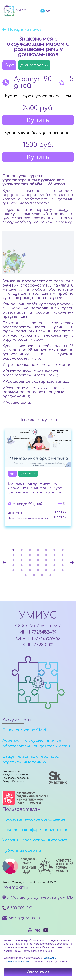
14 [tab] (63, 555)
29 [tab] (13, 570)
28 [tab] (63, 565)
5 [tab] (46, 550)
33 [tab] (46, 570)
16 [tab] (22, 560)
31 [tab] (30, 570)
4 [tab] (38, 550)
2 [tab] (22, 550)
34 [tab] (54, 570)
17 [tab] (30, 560)
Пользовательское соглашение (34, 819)
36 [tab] (26, 575)
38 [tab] (42, 575)
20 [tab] (54, 560)
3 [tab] (30, 550)
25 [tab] (38, 565)
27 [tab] (54, 565)
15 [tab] (13, 560)
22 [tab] (13, 565)
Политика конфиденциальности (35, 830)
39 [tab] (50, 575)
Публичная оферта (22, 851)
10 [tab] (30, 555)
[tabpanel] (38, 478)
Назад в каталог (25, 30)
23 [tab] (22, 565)
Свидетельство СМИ (24, 730)
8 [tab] (13, 555)
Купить (38, 120)
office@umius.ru (21, 918)
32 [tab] (38, 570)
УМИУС (38, 616)
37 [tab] (34, 575)
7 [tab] (63, 550)
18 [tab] (38, 560)
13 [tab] (54, 555)
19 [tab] (46, 560)
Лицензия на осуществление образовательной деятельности (36, 743)
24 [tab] (30, 565)
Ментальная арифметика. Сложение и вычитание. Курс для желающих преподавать (35, 488)
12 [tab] (46, 555)
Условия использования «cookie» (35, 840)
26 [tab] (46, 565)
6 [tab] (54, 550)
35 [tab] (63, 570)
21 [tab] (63, 560)
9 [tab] (22, 555)
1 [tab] (13, 550)
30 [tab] (22, 570)
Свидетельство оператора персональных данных (31, 759)
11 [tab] (38, 555)
